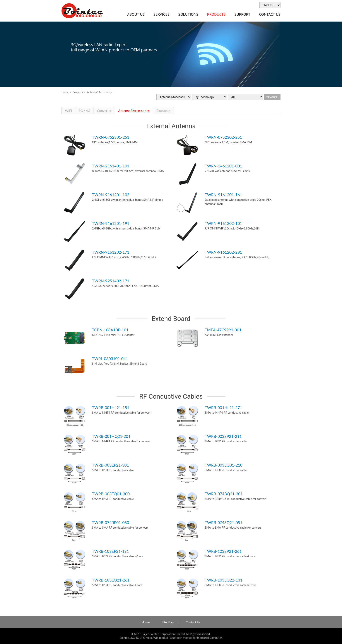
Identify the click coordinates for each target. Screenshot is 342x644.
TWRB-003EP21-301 (110, 465)
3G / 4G (84, 111)
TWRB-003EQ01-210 (224, 465)
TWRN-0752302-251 (223, 137)
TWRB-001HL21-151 (111, 408)
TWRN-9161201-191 (111, 223)
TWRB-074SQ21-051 (224, 523)
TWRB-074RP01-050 (111, 523)
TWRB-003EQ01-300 (111, 494)
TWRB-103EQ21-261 (111, 580)
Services (161, 14)
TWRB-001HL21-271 (223, 408)
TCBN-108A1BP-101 (110, 330)
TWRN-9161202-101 (223, 223)
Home (65, 92)
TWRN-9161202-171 (111, 252)
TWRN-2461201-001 (223, 166)
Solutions (188, 14)
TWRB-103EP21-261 (223, 551)
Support (242, 14)
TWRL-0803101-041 (110, 359)
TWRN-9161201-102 (111, 195)
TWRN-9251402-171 (111, 281)
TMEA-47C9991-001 (223, 330)
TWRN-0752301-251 (111, 137)
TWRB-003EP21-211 (223, 436)
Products (216, 14)
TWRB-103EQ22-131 (224, 580)
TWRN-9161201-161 (223, 195)
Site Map (168, 622)
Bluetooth (163, 111)
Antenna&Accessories (134, 111)
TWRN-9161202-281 (223, 252)
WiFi (68, 111)
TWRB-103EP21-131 (110, 551)
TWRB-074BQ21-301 (224, 494)
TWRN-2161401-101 (111, 166)
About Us (136, 14)
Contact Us (270, 14)
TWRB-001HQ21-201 (111, 436)
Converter (104, 111)
